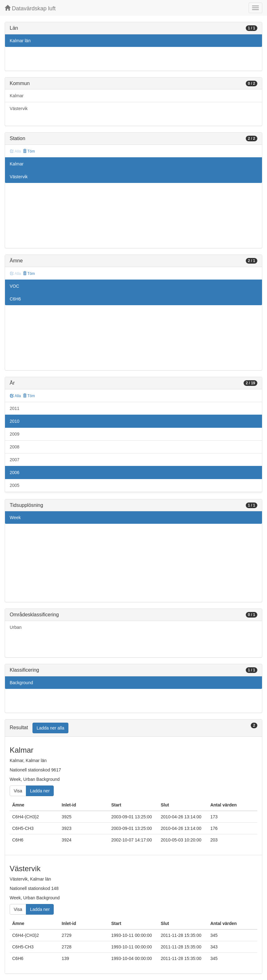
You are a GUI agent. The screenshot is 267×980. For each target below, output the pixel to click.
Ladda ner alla (50, 728)
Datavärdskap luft (30, 8)
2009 (15, 434)
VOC (14, 286)
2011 (15, 408)
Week (15, 518)
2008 (15, 447)
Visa (18, 791)
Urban (16, 627)
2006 (15, 472)
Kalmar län (20, 41)
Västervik (19, 109)
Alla (15, 396)
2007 (15, 460)
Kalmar (17, 96)
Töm (29, 151)
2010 (15, 421)
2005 (15, 485)
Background (21, 683)
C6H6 (15, 299)
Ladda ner (40, 791)
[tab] (133, 728)
